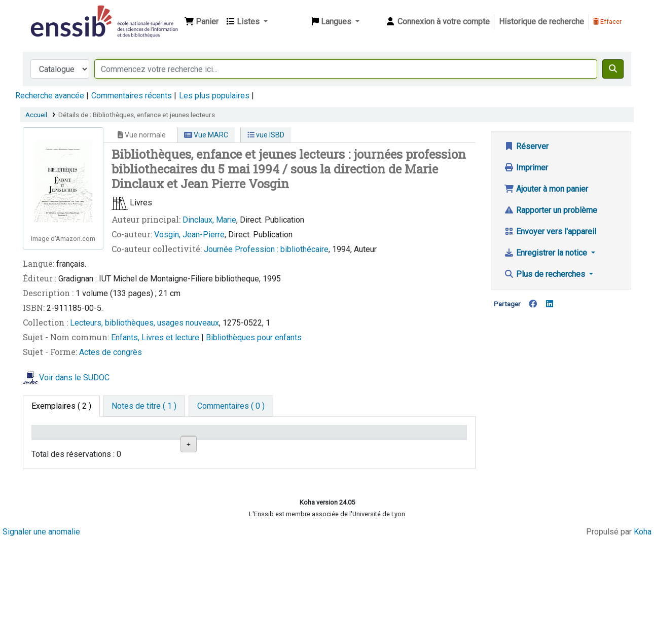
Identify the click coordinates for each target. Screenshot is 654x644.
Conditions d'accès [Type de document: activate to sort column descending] (56, 441)
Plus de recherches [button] (546, 274)
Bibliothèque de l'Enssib (54, 14)
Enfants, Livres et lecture (156, 337)
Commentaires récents (132, 96)
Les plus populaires (214, 96)
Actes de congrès (111, 352)
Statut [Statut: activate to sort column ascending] (338, 446)
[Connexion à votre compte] (438, 22)
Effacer (607, 22)
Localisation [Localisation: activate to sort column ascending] (203, 446)
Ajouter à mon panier (546, 189)
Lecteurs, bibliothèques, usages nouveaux (144, 323)
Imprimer (526, 168)
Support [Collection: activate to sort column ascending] (124, 446)
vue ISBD (266, 135)
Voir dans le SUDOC (74, 378)
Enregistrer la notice (547, 253)
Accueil (36, 115)
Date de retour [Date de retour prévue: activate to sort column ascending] (424, 446)
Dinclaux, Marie (209, 220)
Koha (643, 635)
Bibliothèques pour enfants (254, 337)
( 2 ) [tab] (61, 406)
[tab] (144, 406)
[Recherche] (613, 69)
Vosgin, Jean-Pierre (189, 235)
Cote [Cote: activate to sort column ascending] (263, 446)
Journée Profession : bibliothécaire (266, 249)
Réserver (526, 146)
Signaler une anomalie (41, 635)
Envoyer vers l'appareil (550, 231)
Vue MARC (206, 135)
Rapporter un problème (551, 210)
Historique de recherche (541, 22)
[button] (202, 22)
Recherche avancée (50, 96)
